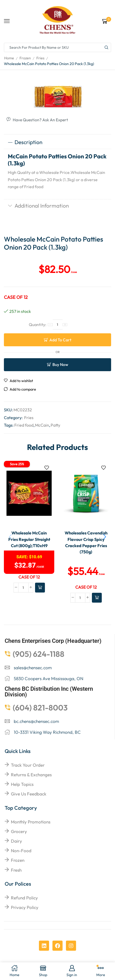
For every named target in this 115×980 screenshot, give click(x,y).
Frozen (25, 58)
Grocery (19, 831)
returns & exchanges (31, 775)
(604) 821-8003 (40, 708)
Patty (55, 425)
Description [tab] (25, 142)
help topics (22, 784)
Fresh (16, 870)
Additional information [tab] (38, 206)
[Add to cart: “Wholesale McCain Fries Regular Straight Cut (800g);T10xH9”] (40, 588)
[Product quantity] (58, 325)
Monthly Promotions (31, 822)
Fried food (24, 425)
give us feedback (29, 794)
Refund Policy (24, 898)
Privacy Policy (25, 907)
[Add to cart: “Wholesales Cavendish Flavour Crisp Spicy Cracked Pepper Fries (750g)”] (97, 598)
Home (9, 58)
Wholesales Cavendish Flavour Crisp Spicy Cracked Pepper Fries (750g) (86, 542)
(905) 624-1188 (39, 654)
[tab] (58, 142)
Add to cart (60, 340)
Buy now (60, 364)
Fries (40, 58)
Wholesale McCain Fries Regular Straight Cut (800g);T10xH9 (29, 539)
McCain (42, 425)
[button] (105, 537)
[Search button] (106, 47)
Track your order (28, 765)
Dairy (16, 841)
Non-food (21, 851)
